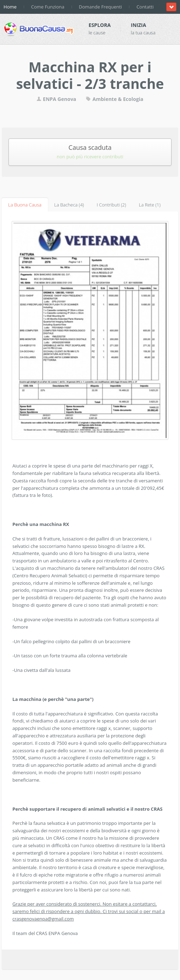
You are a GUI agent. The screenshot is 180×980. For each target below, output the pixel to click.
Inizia (138, 25)
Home (10, 7)
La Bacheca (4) (69, 205)
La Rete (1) (150, 205)
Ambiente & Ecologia (114, 99)
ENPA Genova (56, 99)
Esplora (100, 25)
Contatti (145, 7)
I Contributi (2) (111, 205)
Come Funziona (48, 7)
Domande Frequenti (101, 7)
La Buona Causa (25, 205)
